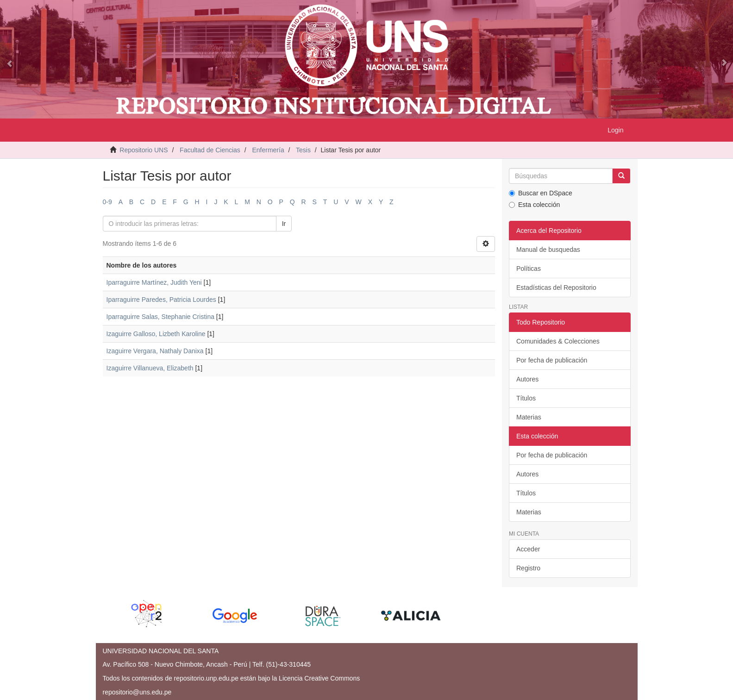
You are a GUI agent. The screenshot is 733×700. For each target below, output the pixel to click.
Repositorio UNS (144, 150)
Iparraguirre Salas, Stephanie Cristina (160, 317)
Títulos (526, 398)
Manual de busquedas (548, 250)
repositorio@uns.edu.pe (137, 692)
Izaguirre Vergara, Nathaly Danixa (155, 351)
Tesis (303, 150)
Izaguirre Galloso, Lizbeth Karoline (156, 334)
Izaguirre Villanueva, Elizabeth (150, 368)
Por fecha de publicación (552, 360)
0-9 (107, 202)
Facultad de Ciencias (210, 150)
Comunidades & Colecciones (558, 341)
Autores (527, 379)
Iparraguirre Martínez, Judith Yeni (154, 282)
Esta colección (534, 205)
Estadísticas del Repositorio (556, 287)
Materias (529, 417)
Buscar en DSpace (541, 193)
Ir (284, 224)
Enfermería (268, 150)
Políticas (529, 269)
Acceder (528, 549)
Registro (528, 568)
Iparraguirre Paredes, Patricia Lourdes (161, 300)
